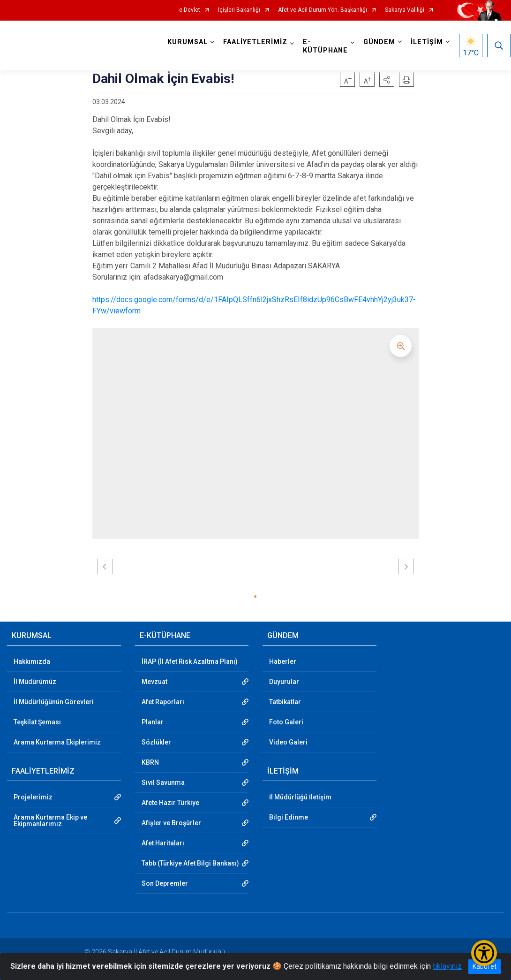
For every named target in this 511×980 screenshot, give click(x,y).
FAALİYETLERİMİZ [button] (256, 42)
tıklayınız (447, 966)
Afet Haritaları (163, 843)
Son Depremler (165, 883)
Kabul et (485, 966)
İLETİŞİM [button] (427, 42)
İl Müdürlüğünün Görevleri (54, 702)
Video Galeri (288, 742)
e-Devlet (190, 10)
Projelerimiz (33, 797)
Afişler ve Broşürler (171, 823)
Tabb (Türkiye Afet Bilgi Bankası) (190, 863)
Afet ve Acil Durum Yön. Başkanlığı (323, 10)
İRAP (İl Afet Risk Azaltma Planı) (190, 661)
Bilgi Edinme (289, 817)
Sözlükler (156, 742)
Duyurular (284, 682)
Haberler (283, 661)
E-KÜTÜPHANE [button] (326, 46)
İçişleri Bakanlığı (239, 10)
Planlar (153, 722)
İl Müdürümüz (35, 682)
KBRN (150, 762)
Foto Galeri (286, 722)
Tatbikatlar (285, 702)
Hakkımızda (32, 661)
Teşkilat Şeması (37, 722)
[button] (387, 79)
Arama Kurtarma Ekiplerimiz (57, 742)
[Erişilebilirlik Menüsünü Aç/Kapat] (484, 953)
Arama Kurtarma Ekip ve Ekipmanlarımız (50, 820)
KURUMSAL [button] (188, 42)
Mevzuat (154, 682)
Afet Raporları (163, 702)
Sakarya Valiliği (405, 10)
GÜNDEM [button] (380, 42)
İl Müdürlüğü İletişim (300, 797)
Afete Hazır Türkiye (170, 803)
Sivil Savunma (163, 782)
